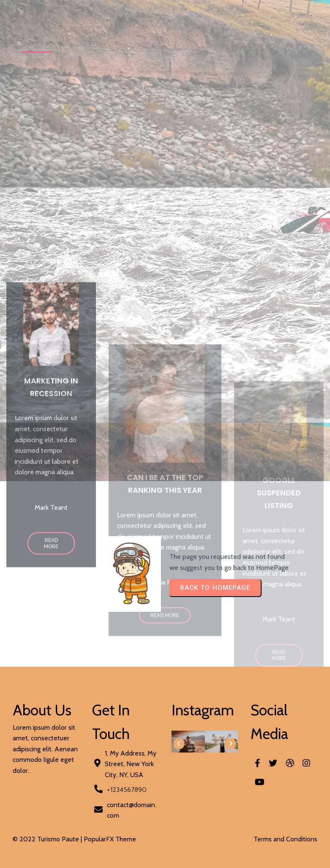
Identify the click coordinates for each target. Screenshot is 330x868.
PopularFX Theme (110, 839)
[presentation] (179, 743)
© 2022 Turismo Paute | (48, 839)
